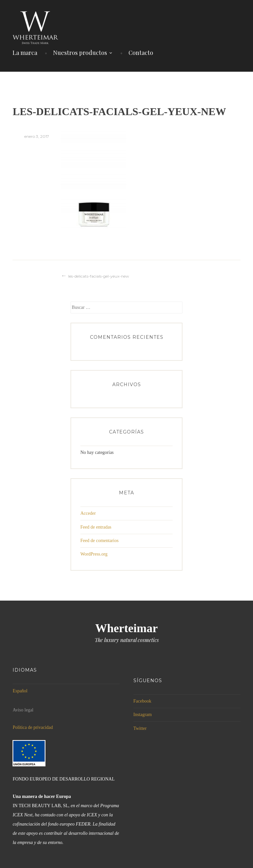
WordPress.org (94, 554)
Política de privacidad (33, 727)
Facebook (142, 701)
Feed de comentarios (99, 541)
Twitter (140, 728)
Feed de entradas (96, 527)
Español (20, 691)
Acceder (88, 513)
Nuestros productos (80, 53)
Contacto (141, 53)
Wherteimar (126, 628)
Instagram (143, 715)
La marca (25, 53)
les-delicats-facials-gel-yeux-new (99, 276)
